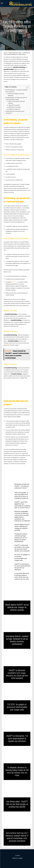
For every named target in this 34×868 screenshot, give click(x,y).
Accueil (5, 53)
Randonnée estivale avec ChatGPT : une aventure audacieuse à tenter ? (22, 486)
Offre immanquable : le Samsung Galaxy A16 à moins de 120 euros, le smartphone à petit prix (21, 496)
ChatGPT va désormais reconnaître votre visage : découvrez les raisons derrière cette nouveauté (22, 548)
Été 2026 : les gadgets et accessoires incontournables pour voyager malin (22, 557)
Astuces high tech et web (15, 53)
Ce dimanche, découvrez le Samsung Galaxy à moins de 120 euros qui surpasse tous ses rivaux (22, 576)
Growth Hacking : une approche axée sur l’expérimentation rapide (16, 99)
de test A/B (15, 282)
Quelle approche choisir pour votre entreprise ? (15, 112)
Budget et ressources (14, 109)
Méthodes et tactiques (15, 107)
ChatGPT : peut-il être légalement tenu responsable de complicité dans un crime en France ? (22, 505)
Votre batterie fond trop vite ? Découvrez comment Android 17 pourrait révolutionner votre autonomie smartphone (17, 837)
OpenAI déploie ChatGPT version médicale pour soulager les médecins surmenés (22, 527)
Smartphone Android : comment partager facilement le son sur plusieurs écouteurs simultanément (21, 538)
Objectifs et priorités (14, 105)
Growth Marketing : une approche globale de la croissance (16, 91)
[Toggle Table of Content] (26, 87)
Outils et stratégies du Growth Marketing (16, 95)
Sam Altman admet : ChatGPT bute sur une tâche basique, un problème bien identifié (17, 804)
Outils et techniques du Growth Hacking (17, 102)
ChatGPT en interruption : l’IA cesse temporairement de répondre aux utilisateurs (22, 567)
